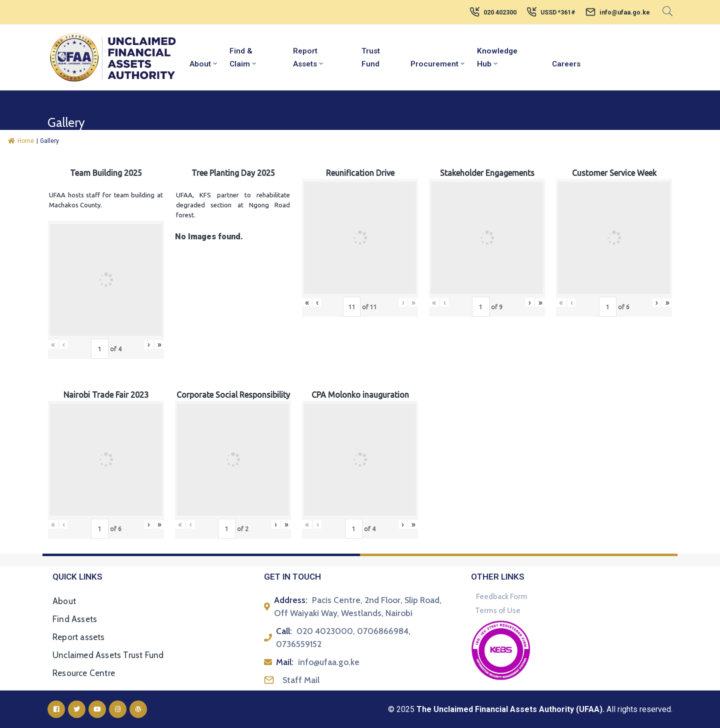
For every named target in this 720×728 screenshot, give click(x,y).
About (204, 64)
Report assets (79, 637)
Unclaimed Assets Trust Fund (108, 655)
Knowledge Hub (497, 57)
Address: (291, 600)
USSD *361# (558, 12)
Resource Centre (84, 673)
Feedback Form (502, 597)
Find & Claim (243, 57)
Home (21, 141)
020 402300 (500, 12)
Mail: (285, 662)
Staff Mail (301, 680)
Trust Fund (371, 57)
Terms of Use (498, 611)
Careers (566, 64)
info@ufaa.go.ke (625, 12)
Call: (284, 631)
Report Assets (309, 57)
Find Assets (75, 619)
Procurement (438, 64)
